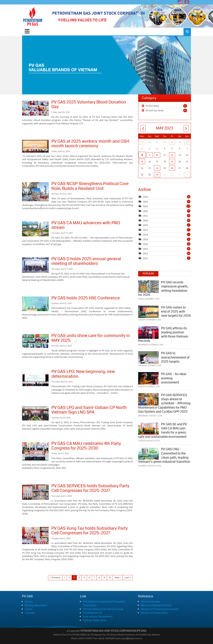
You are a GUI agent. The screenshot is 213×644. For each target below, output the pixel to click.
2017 (145, 230)
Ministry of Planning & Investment (160, 609)
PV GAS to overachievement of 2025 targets (175, 357)
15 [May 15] (142, 161)
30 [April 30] (187, 142)
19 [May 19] (172, 161)
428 (185, 106)
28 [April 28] (172, 142)
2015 (145, 239)
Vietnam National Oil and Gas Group (103, 609)
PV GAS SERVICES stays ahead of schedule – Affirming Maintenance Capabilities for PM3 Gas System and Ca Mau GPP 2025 (164, 403)
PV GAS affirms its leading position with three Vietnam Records (163, 334)
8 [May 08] (142, 155)
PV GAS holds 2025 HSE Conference (35, 304)
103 (185, 110)
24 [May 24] (157, 168)
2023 (145, 206)
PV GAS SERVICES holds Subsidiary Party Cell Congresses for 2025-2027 (35, 492)
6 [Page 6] (89, 578)
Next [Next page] (117, 578)
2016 (145, 235)
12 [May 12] (172, 155)
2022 (145, 211)
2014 (145, 244)
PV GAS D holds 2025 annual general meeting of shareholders (35, 265)
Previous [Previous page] (56, 578)
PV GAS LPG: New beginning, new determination (35, 380)
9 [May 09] (150, 155)
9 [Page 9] (104, 578)
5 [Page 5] (84, 578)
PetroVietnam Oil (93, 613)
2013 (145, 249)
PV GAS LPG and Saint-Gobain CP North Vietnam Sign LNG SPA (35, 413)
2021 (145, 216)
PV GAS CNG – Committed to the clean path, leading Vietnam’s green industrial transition (164, 455)
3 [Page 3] (74, 578)
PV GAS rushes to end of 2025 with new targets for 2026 (176, 311)
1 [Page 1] (65, 578)
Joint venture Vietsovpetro (98, 617)
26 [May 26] (172, 168)
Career (29, 609)
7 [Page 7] (94, 578)
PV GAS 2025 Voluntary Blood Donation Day (35, 108)
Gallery (29, 602)
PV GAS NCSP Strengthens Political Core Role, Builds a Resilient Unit (35, 192)
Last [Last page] (127, 578)
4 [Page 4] (79, 578)
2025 (145, 197)
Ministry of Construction (154, 613)
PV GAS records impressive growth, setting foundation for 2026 (163, 288)
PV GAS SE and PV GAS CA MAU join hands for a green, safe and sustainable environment (163, 430)
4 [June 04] (187, 175)
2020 (145, 220)
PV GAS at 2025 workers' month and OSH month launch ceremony (35, 146)
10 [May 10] (157, 155)
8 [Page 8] (99, 578)
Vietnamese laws (151, 602)
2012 (145, 253)
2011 (145, 258)
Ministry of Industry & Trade (156, 605)
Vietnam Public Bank (94, 620)
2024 (145, 202)
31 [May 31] (157, 175)
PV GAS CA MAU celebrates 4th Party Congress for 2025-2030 (35, 451)
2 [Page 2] (69, 578)
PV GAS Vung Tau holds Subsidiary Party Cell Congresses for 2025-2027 (35, 535)
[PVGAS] (33, 16)
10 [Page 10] (110, 578)
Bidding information (36, 605)
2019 (145, 225)
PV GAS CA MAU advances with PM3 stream (35, 229)
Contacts (30, 613)
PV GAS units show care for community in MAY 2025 (35, 341)
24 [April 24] (142, 142)
